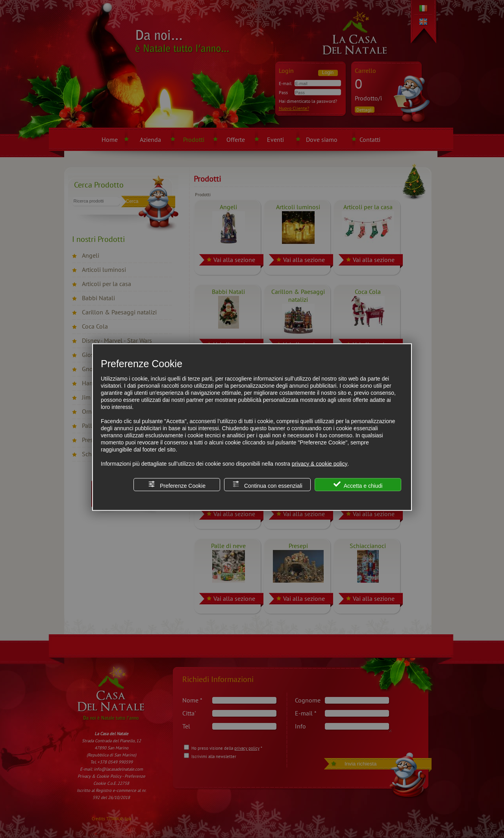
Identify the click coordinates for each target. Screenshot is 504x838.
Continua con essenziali (267, 484)
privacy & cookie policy (320, 463)
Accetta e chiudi (358, 484)
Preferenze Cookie (177, 484)
